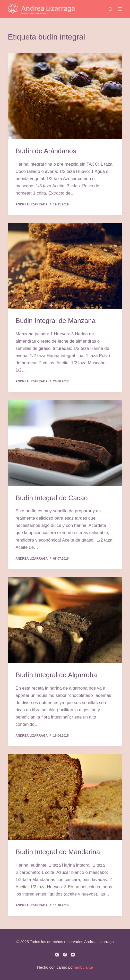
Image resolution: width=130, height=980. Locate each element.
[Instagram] (57, 955)
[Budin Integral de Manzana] (65, 266)
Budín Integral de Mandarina (58, 852)
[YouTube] (73, 955)
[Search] (111, 9)
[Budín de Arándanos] (65, 96)
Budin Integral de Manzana (55, 321)
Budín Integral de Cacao (51, 498)
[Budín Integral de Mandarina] (65, 797)
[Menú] (120, 9)
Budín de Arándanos (46, 151)
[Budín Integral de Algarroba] (65, 620)
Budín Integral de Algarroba (56, 675)
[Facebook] (65, 955)
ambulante (84, 967)
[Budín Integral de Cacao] (65, 443)
